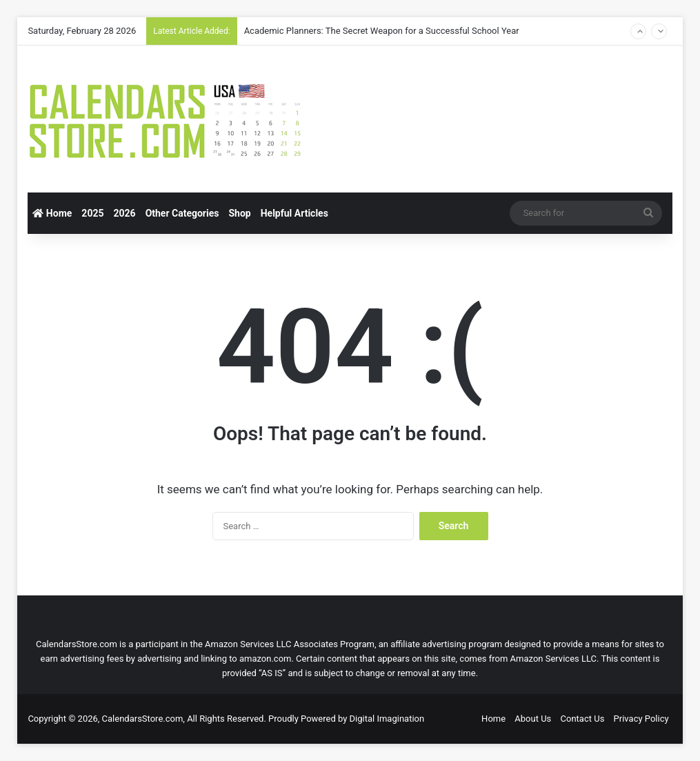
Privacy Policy (641, 719)
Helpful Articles (294, 213)
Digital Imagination (387, 719)
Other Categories (182, 213)
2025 (92, 213)
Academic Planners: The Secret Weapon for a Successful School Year (382, 31)
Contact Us (583, 719)
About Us (533, 719)
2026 (124, 213)
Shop (239, 213)
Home (52, 213)
